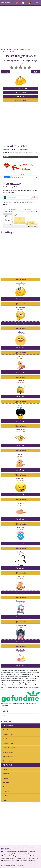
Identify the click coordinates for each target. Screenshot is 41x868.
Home (3, 49)
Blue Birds (6, 782)
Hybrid (5, 769)
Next (36, 72)
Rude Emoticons (8, 756)
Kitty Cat (6, 774)
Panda (5, 800)
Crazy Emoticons (8, 752)
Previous (5, 72)
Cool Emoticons (8, 739)
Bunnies (5, 787)
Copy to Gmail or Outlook (20, 89)
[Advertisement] (20, 27)
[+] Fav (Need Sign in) (20, 100)
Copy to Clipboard (20, 299)
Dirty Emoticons (8, 761)
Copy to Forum (20, 96)
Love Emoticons (25, 49)
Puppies (5, 778)
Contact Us (20, 865)
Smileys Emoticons (13, 49)
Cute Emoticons (8, 743)
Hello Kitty (6, 796)
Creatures (6, 791)
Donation (4, 703)
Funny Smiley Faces (9, 748)
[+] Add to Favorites (20, 279)
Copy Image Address (20, 92)
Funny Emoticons (8, 730)
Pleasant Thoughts (9, 51)
